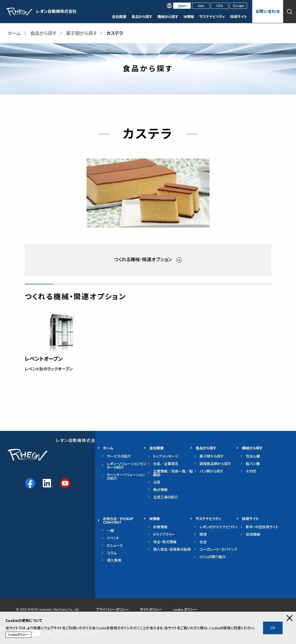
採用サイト (239, 17)
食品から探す (142, 17)
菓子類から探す (81, 33)
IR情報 (189, 17)
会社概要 (119, 17)
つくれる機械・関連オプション (143, 260)
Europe (238, 6)
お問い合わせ (268, 11)
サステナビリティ (212, 17)
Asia (201, 6)
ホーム (14, 33)
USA (220, 6)
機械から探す (168, 17)
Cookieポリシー (18, 635)
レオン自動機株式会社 (78, 441)
